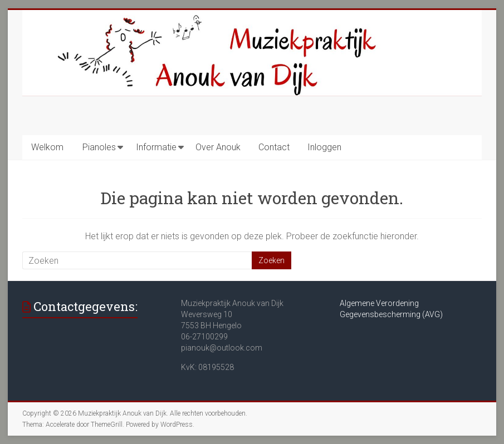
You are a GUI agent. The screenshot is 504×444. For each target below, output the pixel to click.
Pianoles (99, 147)
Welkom (47, 147)
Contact (274, 147)
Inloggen (324, 147)
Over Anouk (218, 147)
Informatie (156, 147)
